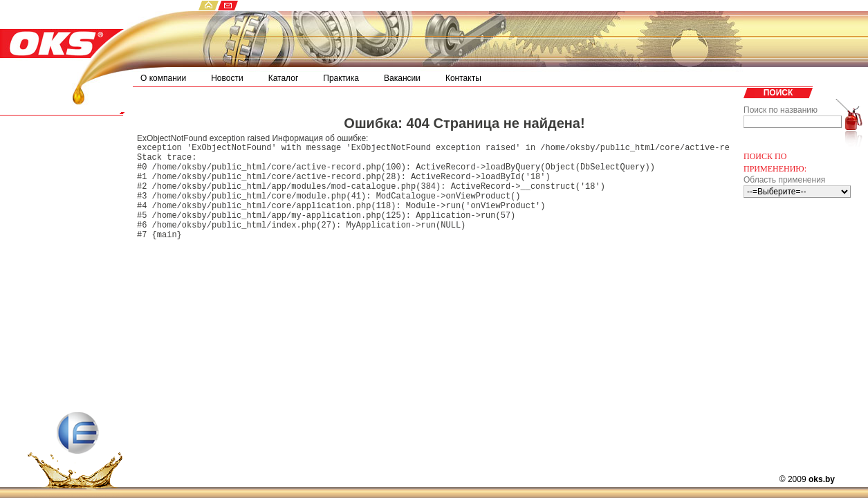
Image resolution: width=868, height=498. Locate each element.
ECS (75, 455)
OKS (62, 34)
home (207, 6)
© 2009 (807, 479)
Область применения (784, 180)
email (228, 6)
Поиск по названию (781, 110)
